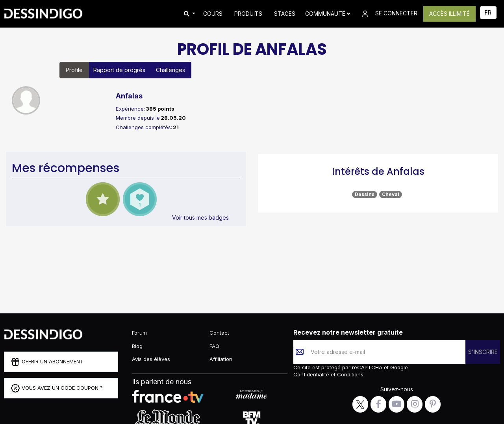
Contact (219, 333)
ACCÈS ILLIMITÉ (449, 14)
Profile (74, 70)
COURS (213, 14)
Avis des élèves (151, 359)
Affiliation (221, 359)
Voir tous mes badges (200, 218)
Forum (139, 333)
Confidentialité (312, 374)
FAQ (214, 346)
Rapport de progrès (119, 70)
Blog (137, 346)
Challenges (170, 70)
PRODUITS (248, 14)
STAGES (285, 14)
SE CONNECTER (389, 14)
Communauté (328, 14)
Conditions (349, 374)
